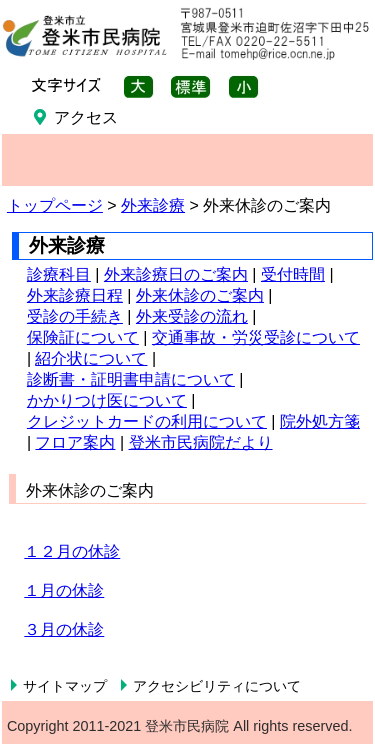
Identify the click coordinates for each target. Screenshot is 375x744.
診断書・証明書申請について (131, 379)
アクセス (86, 117)
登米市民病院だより (201, 442)
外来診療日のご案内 (176, 274)
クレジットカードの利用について (147, 421)
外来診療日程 (75, 295)
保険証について (83, 337)
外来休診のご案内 (200, 295)
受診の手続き (75, 316)
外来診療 (153, 205)
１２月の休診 (72, 551)
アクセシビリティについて (217, 686)
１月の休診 (64, 590)
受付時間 (293, 274)
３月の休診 (64, 629)
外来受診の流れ (192, 316)
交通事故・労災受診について (256, 337)
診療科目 (59, 274)
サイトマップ (65, 686)
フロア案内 (75, 442)
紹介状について (91, 358)
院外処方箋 (320, 421)
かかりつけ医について (107, 400)
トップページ (55, 205)
